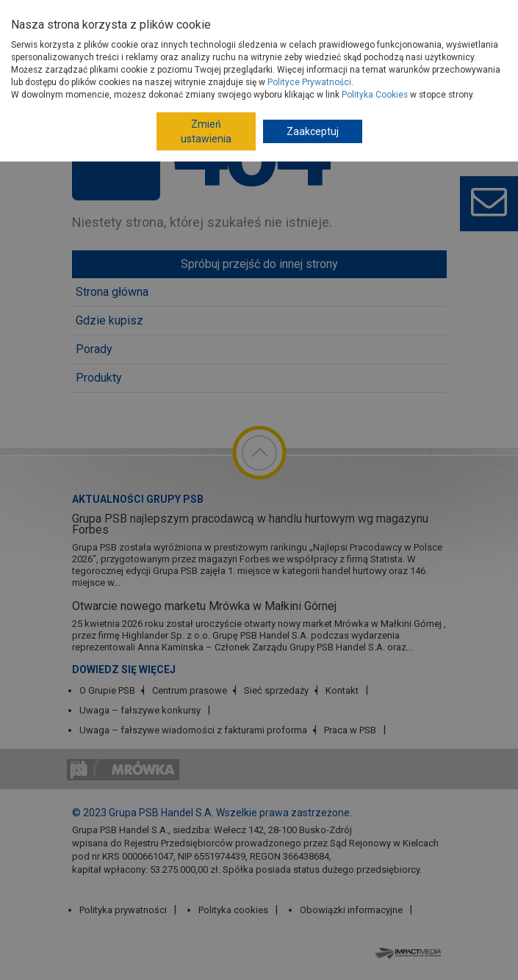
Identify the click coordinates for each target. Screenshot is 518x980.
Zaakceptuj (313, 131)
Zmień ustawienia (206, 131)
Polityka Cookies (375, 95)
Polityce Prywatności (309, 82)
